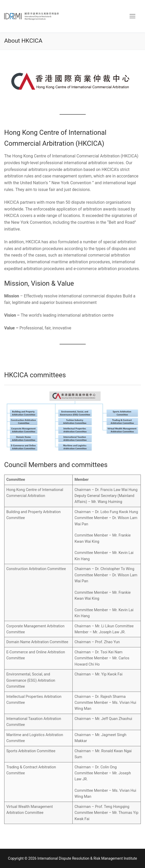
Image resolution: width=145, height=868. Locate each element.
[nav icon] (132, 16)
